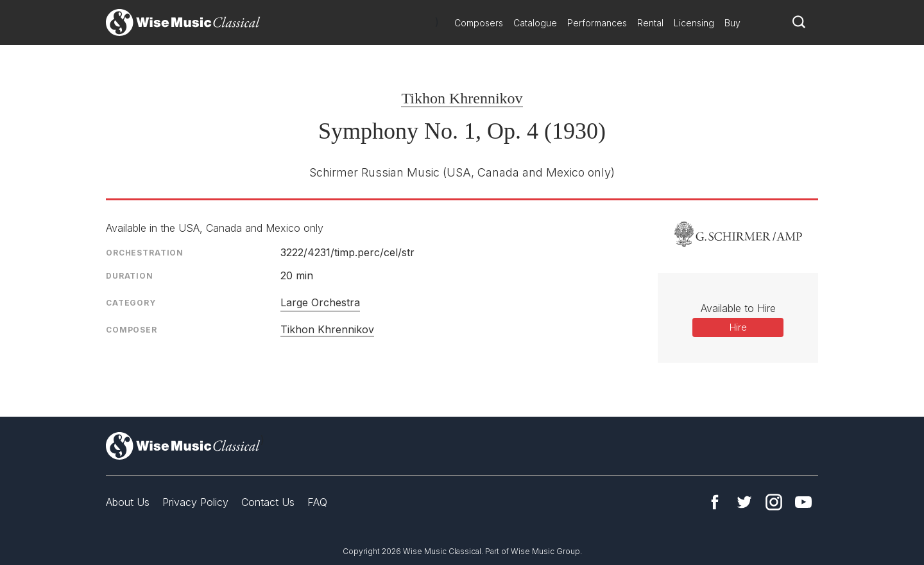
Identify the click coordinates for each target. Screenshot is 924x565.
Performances (597, 23)
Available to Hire (738, 308)
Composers (479, 23)
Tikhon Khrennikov (462, 98)
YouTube (803, 502)
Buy (732, 23)
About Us (128, 502)
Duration (130, 276)
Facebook (715, 502)
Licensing (694, 23)
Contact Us (268, 502)
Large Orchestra (320, 302)
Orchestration (145, 253)
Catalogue (535, 23)
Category (131, 303)
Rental (650, 23)
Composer (132, 330)
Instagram (774, 502)
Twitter (744, 502)
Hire (738, 327)
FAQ (317, 502)
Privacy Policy (195, 502)
